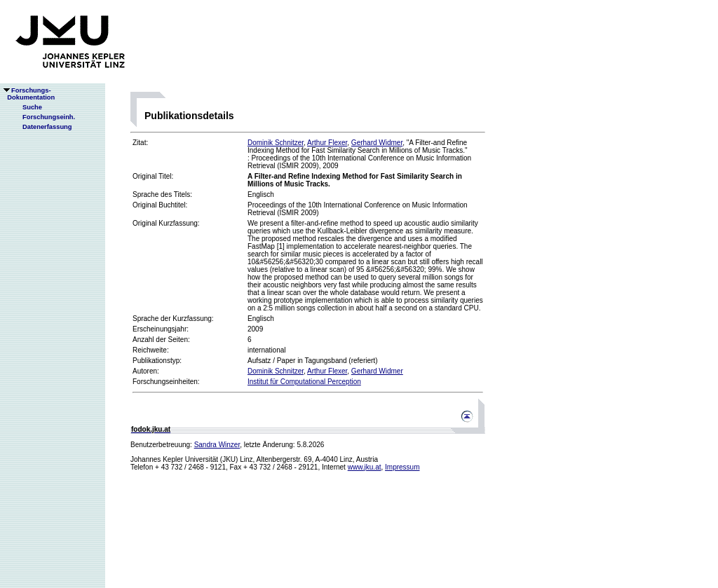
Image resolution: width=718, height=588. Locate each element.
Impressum (402, 467)
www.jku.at (365, 467)
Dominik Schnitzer (276, 143)
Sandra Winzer (217, 445)
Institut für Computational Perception (304, 382)
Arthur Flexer (327, 143)
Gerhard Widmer (377, 143)
